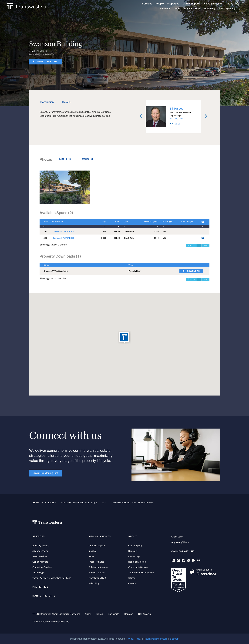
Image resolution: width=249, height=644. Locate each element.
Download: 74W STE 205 (63, 238)
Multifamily (206, 9)
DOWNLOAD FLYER (47, 62)
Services (143, 4)
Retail (195, 9)
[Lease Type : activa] (168, 224)
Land (217, 9)
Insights (93, 551)
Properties (169, 4)
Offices (132, 578)
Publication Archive (98, 567)
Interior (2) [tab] (87, 159)
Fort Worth (113, 614)
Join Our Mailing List (46, 473)
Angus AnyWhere (180, 542)
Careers (132, 583)
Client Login (177, 537)
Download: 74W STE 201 (63, 231)
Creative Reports (97, 546)
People (156, 4)
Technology (38, 573)
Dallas (100, 614)
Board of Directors (137, 562)
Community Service (138, 567)
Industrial (184, 9)
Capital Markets (40, 562)
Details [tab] (66, 102)
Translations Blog (97, 578)
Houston (129, 614)
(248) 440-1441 (176, 119)
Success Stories (97, 573)
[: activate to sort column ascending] (192, 265)
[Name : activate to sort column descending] (82, 265)
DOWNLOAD (193, 271)
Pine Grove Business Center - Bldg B (79, 503)
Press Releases (96, 562)
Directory (133, 551)
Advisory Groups (41, 546)
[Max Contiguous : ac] (147, 224)
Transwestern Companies (141, 573)
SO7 (104, 503)
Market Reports (188, 4)
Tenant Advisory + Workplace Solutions (52, 578)
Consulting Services (42, 567)
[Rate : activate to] (113, 224)
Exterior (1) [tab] (66, 159)
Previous (191, 245)
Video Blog (94, 583)
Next (206, 245)
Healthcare (162, 9)
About (225, 4)
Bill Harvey (176, 109)
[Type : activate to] (128, 224)
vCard (175, 124)
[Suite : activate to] (44, 224)
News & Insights (209, 4)
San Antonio (145, 614)
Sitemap (174, 639)
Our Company (135, 546)
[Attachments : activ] (72, 224)
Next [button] (206, 116)
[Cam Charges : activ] (187, 224)
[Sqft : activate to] (101, 224)
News (91, 556)
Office (173, 9)
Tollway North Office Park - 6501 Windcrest (132, 503)
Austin (88, 614)
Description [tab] (47, 102)
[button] (124, 338)
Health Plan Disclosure (156, 639)
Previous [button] (141, 116)
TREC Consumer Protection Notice (51, 622)
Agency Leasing (40, 551)
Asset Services (40, 556)
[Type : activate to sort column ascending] (150, 265)
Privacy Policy (134, 639)
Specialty (227, 9)
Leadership (134, 556)
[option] (173, 117)
